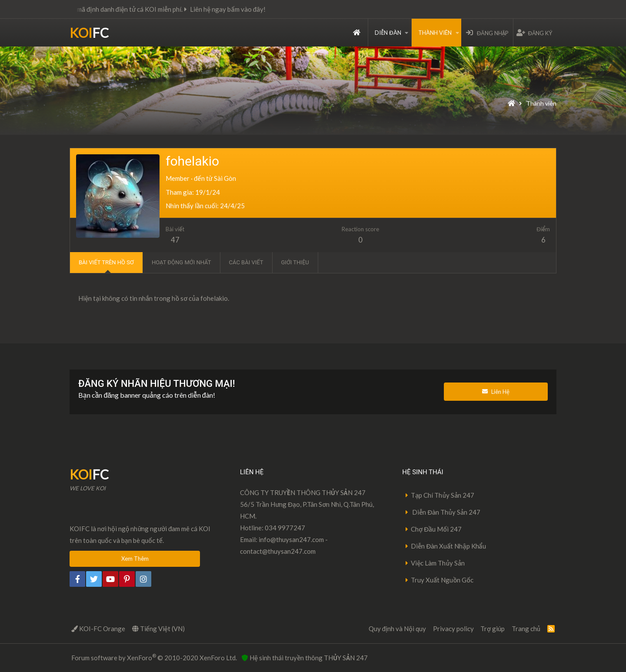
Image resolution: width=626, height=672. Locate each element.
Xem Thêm (135, 559)
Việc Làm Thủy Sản (438, 563)
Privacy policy (453, 629)
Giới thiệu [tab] (295, 262)
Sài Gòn (225, 178)
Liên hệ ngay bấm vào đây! (248, 9)
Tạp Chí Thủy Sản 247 (443, 495)
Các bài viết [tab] (246, 262)
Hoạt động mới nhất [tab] (181, 262)
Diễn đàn (388, 33)
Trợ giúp (493, 629)
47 (175, 240)
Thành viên (435, 33)
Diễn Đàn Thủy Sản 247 (446, 512)
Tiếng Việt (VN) (158, 629)
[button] (406, 33)
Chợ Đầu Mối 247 (436, 529)
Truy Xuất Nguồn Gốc (442, 580)
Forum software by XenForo (154, 657)
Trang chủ (357, 33)
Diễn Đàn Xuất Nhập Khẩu (448, 546)
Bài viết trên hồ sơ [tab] (106, 262)
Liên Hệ (496, 392)
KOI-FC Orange (98, 629)
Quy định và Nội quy (397, 629)
